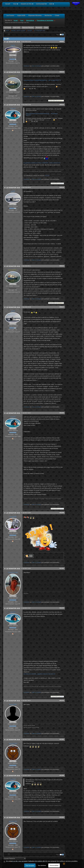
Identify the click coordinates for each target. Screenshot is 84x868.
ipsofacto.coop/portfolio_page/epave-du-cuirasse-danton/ (39, 674)
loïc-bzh (47, 176)
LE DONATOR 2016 (39, 31)
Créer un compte (36, 66)
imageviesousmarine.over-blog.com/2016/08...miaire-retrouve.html (42, 163)
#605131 (62, 266)
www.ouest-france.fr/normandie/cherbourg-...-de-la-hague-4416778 (42, 80)
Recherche (39, 28)
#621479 (62, 700)
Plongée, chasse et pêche (18, 31)
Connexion (27, 66)
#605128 (62, 187)
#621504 (62, 817)
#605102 (62, 105)
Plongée (30, 31)
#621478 (62, 608)
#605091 (62, 41)
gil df (13, 191)
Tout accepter (30, 865)
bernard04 (13, 704)
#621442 (62, 413)
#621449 (62, 513)
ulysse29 (13, 517)
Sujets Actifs (16, 28)
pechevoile (13, 743)
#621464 (62, 568)
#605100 (62, 72)
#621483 (62, 739)
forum (8, 31)
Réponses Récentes (28, 28)
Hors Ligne (13, 55)
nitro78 (13, 109)
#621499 (62, 775)
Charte (46, 28)
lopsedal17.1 (13, 76)
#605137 (62, 307)
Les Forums (7, 28)
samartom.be (13, 572)
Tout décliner (42, 865)
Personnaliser (54, 865)
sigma (13, 45)
